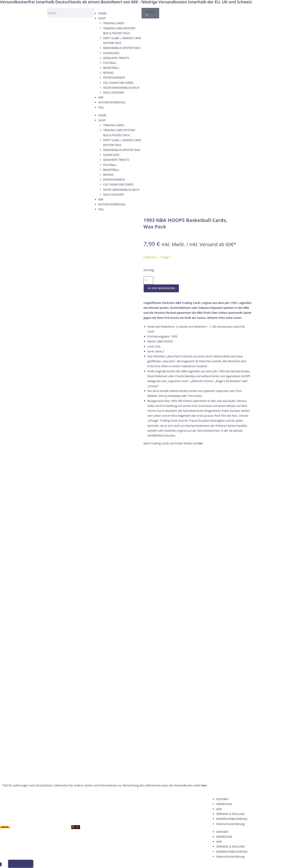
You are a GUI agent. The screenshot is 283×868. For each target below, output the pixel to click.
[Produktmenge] (148, 280)
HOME (102, 13)
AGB (219, 492)
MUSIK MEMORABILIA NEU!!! (121, 88)
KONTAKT (222, 482)
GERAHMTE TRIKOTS (116, 58)
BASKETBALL (111, 68)
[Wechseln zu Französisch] (209, 12)
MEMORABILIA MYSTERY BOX (122, 48)
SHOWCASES (111, 53)
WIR (101, 97)
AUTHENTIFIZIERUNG (112, 102)
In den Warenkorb (161, 288)
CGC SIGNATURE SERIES (118, 83)
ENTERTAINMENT (114, 78)
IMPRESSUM (224, 487)
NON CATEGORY (114, 92)
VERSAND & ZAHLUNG (230, 497)
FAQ (101, 107)
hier (200, 443)
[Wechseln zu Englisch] (201, 12)
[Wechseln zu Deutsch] (194, 12)
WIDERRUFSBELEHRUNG (232, 502)
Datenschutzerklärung (230, 506)
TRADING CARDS (114, 23)
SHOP (102, 18)
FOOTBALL (110, 63)
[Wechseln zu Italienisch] (216, 12)
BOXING (108, 73)
